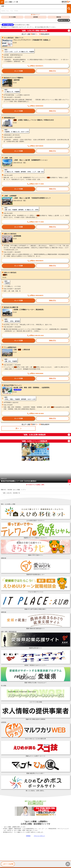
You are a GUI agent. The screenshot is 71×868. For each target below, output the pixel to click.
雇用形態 (35, 17)
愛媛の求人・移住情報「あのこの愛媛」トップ (13, 490)
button (69, 31)
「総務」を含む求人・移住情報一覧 (11, 493)
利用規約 (28, 836)
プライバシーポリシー (39, 836)
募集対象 (59, 17)
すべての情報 (12, 17)
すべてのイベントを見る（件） (35, 485)
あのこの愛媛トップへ (11, 2)
